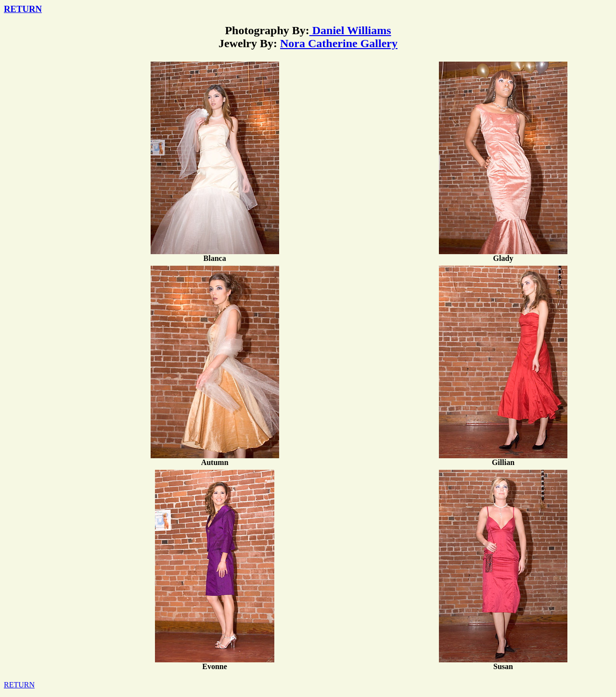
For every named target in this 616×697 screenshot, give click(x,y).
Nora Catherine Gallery (339, 43)
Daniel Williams (350, 30)
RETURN (23, 9)
